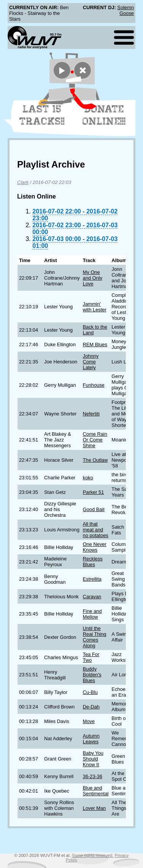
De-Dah (91, 707)
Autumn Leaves (91, 739)
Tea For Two (91, 657)
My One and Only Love (92, 278)
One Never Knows (95, 547)
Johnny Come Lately (91, 362)
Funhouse (94, 385)
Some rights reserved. (92, 855)
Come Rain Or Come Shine (95, 440)
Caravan (92, 597)
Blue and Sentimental (96, 791)
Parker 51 (93, 492)
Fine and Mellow (92, 614)
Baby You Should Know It (93, 759)
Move (89, 721)
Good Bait (94, 509)
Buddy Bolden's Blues (92, 675)
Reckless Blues (93, 562)
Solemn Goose (126, 10)
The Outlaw (95, 460)
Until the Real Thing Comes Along (95, 637)
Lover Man (94, 808)
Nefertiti (91, 414)
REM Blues (95, 344)
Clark (23, 182)
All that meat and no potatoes (96, 530)
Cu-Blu (90, 692)
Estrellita (92, 579)
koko (88, 478)
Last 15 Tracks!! (42, 115)
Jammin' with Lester (95, 307)
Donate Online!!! (104, 115)
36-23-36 (92, 776)
